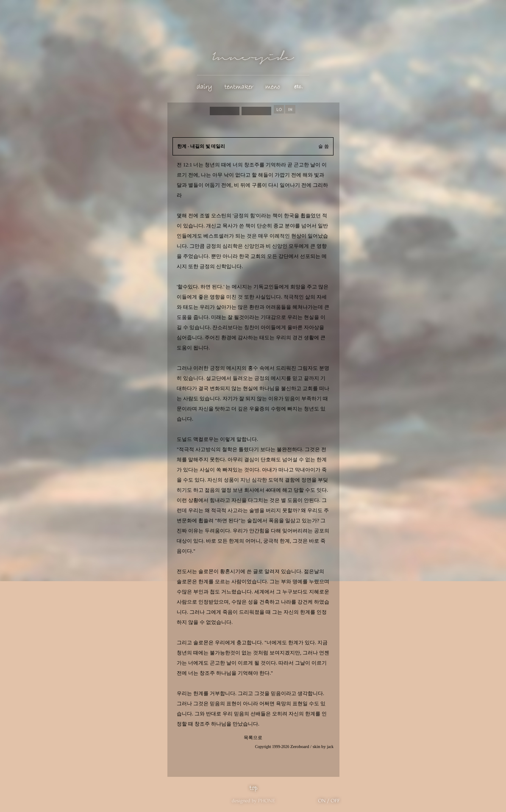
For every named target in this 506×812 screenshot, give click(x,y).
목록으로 (253, 738)
